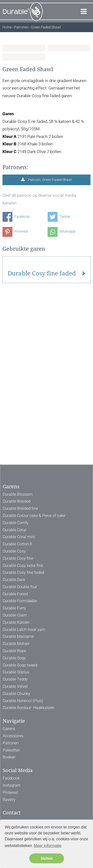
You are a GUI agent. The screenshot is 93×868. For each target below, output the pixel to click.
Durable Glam (15, 615)
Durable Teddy (15, 679)
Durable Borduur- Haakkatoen (29, 708)
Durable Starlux (16, 672)
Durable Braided (17, 501)
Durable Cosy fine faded (42, 444)
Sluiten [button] (47, 858)
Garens (9, 729)
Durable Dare (14, 580)
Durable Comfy (16, 523)
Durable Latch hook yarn (24, 630)
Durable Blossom (18, 494)
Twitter (59, 332)
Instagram (12, 785)
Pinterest (15, 347)
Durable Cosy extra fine (23, 566)
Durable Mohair (16, 644)
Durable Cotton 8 (17, 544)
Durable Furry (14, 608)
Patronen (11, 743)
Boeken (9, 757)
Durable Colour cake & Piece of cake (34, 516)
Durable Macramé (18, 637)
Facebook (16, 332)
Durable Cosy (14, 551)
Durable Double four (20, 587)
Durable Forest (15, 594)
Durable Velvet (15, 687)
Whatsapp (62, 347)
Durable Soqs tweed (20, 665)
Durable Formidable (20, 601)
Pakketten (11, 750)
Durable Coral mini (19, 537)
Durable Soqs (14, 658)
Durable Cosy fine (18, 558)
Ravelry (9, 800)
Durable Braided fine (20, 509)
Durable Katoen (16, 622)
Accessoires (13, 736)
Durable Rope (14, 651)
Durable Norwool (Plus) (23, 701)
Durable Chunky (16, 694)
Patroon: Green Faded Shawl (50, 295)
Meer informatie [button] (47, 846)
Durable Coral (15, 530)
